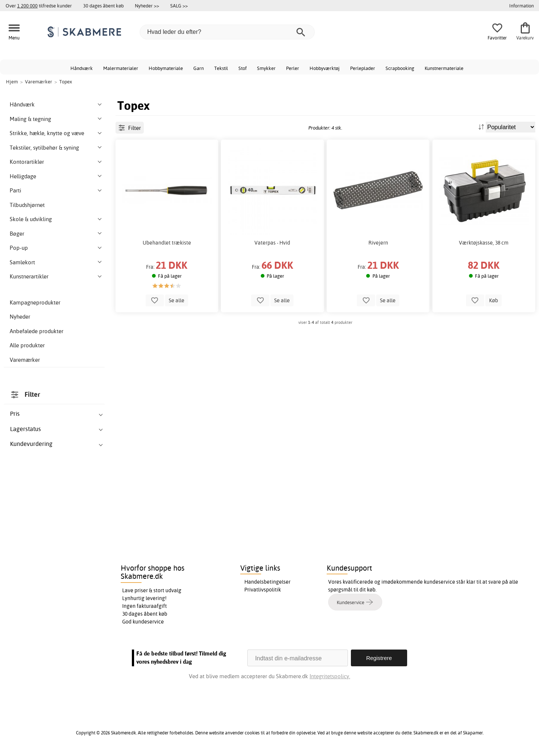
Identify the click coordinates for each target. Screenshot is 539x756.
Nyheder (20, 317)
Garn (199, 68)
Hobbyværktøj (325, 68)
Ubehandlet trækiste (167, 243)
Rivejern (378, 243)
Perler (293, 68)
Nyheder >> (147, 6)
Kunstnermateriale (444, 68)
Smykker (266, 68)
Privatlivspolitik (263, 590)
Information (521, 6)
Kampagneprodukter (35, 302)
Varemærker (25, 360)
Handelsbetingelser (267, 582)
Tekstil (221, 68)
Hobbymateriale (166, 68)
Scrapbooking (400, 68)
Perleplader (363, 68)
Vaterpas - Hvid (272, 243)
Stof (242, 68)
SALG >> (179, 6)
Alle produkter (27, 345)
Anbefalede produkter (37, 331)
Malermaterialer (121, 68)
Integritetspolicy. (330, 676)
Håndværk (82, 68)
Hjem (12, 82)
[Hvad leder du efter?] (227, 32)
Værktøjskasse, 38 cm (484, 243)
